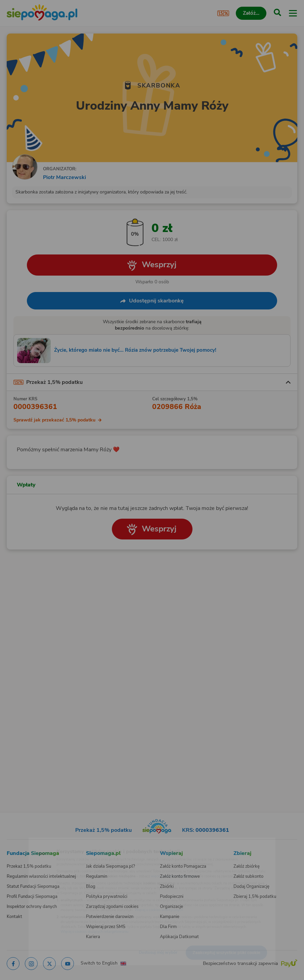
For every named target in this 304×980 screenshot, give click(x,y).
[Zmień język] (19, 842)
